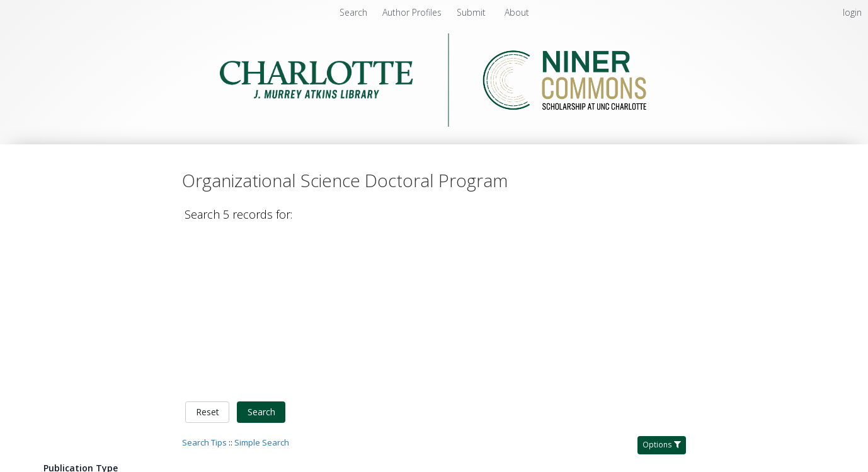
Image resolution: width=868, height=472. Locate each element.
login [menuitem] (852, 12)
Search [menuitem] (353, 12)
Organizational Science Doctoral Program (298, 337)
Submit (472, 12)
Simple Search (262, 282)
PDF (719, 365)
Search (261, 251)
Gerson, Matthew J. (528, 384)
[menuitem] (413, 12)
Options (662, 284)
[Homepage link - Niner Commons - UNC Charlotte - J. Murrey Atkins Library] (434, 123)
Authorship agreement (337, 462)
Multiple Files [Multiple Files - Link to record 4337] (738, 458)
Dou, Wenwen (455, 384)
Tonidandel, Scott (385, 384)
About (517, 12)
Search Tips (204, 282)
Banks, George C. (308, 384)
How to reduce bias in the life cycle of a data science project (442, 369)
